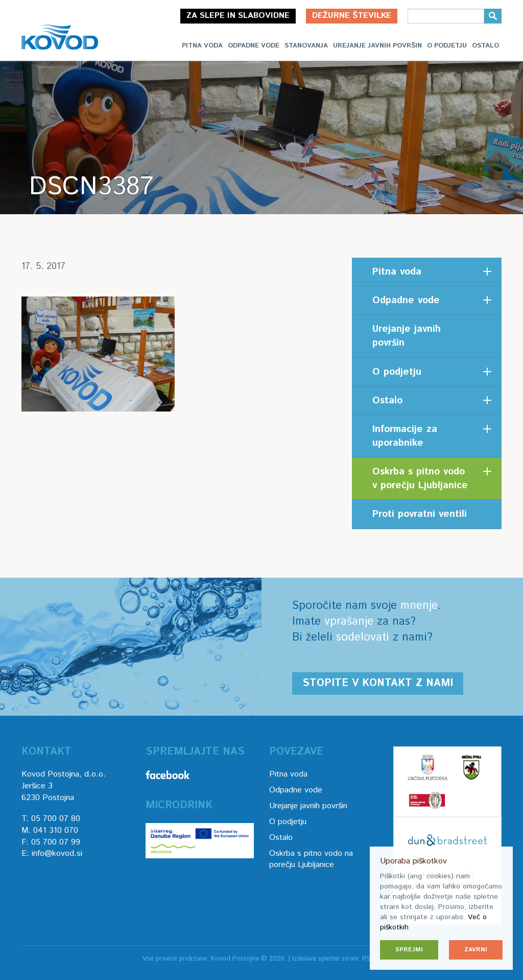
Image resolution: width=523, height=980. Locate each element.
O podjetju (447, 46)
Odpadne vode (254, 46)
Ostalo (485, 46)
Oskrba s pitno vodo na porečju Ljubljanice (311, 859)
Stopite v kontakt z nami (378, 683)
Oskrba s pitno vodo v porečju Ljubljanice (420, 478)
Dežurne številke (352, 16)
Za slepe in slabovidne (238, 16)
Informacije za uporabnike (405, 436)
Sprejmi (409, 950)
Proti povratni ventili (420, 514)
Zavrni (476, 950)
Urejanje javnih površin (377, 46)
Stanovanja (306, 46)
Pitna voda (202, 46)
